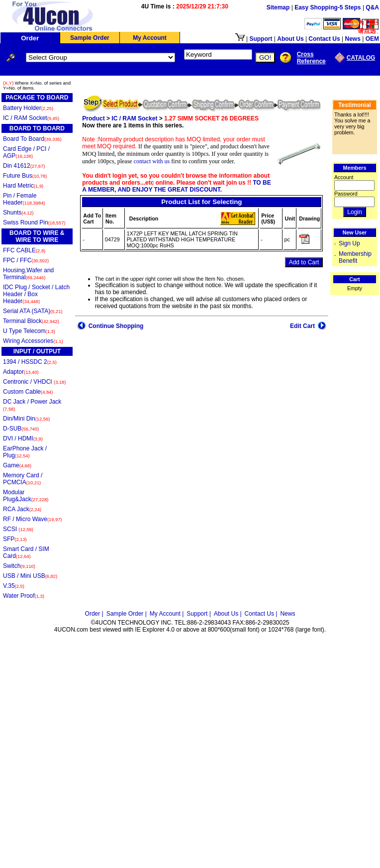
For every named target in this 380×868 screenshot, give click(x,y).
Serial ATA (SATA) (33, 311)
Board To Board (32, 139)
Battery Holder (28, 108)
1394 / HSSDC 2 (30, 362)
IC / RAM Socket (31, 118)
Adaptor (21, 372)
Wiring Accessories (33, 341)
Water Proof (24, 596)
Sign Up (349, 243)
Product (93, 118)
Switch (19, 566)
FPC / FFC (26, 260)
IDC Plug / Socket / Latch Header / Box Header (36, 294)
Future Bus (25, 176)
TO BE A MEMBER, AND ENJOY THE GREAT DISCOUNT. (176, 186)
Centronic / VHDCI (34, 382)
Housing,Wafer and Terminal (28, 274)
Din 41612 (24, 166)
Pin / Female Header (24, 199)
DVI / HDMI (23, 438)
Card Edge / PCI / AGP (26, 152)
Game (17, 465)
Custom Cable (28, 392)
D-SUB (21, 429)
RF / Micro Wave (32, 519)
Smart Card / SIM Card (26, 552)
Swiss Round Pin (34, 222)
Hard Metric (23, 186)
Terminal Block (31, 321)
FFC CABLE (24, 250)
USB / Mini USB (30, 576)
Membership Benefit (355, 257)
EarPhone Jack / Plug (25, 452)
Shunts (18, 213)
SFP (15, 539)
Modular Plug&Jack (26, 496)
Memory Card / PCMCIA (23, 479)
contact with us (152, 161)
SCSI (18, 529)
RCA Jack (22, 509)
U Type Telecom (29, 331)
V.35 (14, 586)
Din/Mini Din (26, 419)
